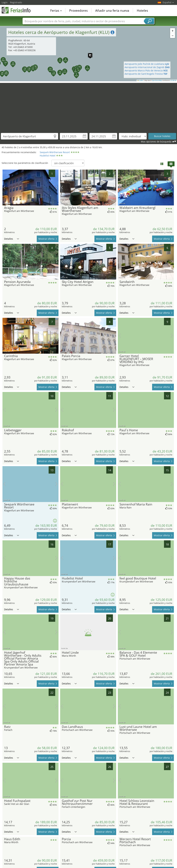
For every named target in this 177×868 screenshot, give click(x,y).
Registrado (16, 2)
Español (168, 2)
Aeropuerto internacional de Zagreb (147, 67)
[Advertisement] (89, 106)
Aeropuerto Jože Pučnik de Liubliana (147, 64)
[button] (86, 66)
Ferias (56, 11)
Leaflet (140, 80)
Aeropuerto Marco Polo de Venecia (146, 70)
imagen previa (4, 188)
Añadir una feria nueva (112, 11)
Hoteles (142, 11)
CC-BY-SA (173, 80)
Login (5, 2)
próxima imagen (57, 188)
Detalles (12, 239)
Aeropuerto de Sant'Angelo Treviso (146, 74)
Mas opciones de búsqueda (156, 142)
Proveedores (78, 11)
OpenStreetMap (157, 80)
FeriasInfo (18, 10)
